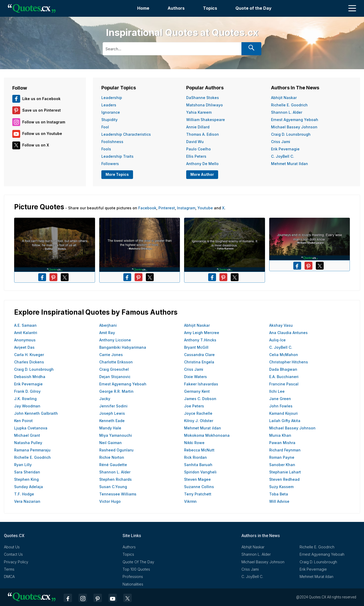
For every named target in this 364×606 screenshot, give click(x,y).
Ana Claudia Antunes (288, 333)
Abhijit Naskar (284, 98)
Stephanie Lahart (285, 472)
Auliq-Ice (277, 340)
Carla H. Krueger (29, 355)
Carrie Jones (111, 355)
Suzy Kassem (281, 487)
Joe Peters (194, 406)
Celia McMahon (284, 355)
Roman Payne (282, 457)
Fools (106, 149)
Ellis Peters (196, 156)
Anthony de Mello (202, 164)
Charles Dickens (29, 362)
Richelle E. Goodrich (289, 105)
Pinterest (167, 208)
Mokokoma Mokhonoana (207, 435)
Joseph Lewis (112, 413)
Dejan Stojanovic (115, 377)
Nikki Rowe (194, 443)
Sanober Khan (282, 465)
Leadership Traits (117, 156)
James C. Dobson (200, 399)
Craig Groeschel (114, 369)
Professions (133, 577)
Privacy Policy (16, 562)
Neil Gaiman (111, 443)
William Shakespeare (206, 120)
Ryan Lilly (23, 465)
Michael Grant (27, 435)
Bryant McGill (196, 347)
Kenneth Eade (112, 421)
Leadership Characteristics (126, 134)
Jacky (105, 399)
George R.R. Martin (116, 391)
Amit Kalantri (26, 333)
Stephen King (26, 479)
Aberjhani (108, 325)
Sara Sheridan (27, 472)
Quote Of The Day (138, 562)
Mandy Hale (110, 428)
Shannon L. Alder (287, 112)
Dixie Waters (195, 377)
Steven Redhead (284, 479)
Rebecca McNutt (199, 450)
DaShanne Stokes (203, 98)
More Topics (117, 174)
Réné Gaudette (113, 465)
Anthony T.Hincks (200, 340)
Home (143, 8)
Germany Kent (197, 391)
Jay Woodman (27, 406)
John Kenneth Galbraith (36, 413)
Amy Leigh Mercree (202, 333)
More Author (202, 174)
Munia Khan (280, 435)
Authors (176, 8)
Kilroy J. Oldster (199, 421)
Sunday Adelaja (29, 487)
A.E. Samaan (25, 325)
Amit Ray (107, 333)
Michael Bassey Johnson (294, 127)
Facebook (147, 208)
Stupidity (109, 120)
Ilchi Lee (277, 391)
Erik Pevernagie (285, 149)
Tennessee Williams (118, 494)
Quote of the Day (253, 8)
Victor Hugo (110, 501)
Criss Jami (281, 142)
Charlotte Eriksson (116, 362)
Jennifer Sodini (113, 406)
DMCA (9, 577)
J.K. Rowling (25, 399)
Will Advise (279, 501)
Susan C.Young (113, 487)
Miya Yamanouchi (116, 435)
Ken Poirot (23, 421)
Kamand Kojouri (283, 413)
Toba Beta (279, 494)
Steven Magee (197, 479)
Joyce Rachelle (198, 413)
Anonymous (25, 340)
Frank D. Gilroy (27, 391)
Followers (110, 164)
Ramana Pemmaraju (32, 450)
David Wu (195, 142)
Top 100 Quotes (136, 569)
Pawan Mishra (282, 443)
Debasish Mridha (30, 377)
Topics (210, 8)
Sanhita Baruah (198, 465)
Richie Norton (112, 457)
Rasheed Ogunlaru (116, 450)
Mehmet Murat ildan (289, 164)
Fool (105, 127)
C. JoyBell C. (283, 156)
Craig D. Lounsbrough (291, 134)
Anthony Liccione (115, 340)
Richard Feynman (285, 450)
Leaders (109, 105)
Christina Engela (199, 362)
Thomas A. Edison (203, 134)
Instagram (186, 208)
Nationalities (133, 584)
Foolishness (112, 142)
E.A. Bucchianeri (284, 377)
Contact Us (13, 554)
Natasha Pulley (28, 443)
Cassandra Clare (199, 355)
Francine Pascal (284, 384)
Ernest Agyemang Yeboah (295, 120)
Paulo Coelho (198, 149)
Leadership (112, 98)
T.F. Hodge (24, 494)
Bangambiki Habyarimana (123, 347)
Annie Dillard (198, 127)
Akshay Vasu (281, 325)
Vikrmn (190, 501)
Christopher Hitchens (289, 362)
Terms (9, 569)
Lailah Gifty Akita (285, 421)
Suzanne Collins (199, 487)
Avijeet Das (24, 347)
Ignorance (111, 112)
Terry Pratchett (198, 494)
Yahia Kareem (199, 112)
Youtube (205, 208)
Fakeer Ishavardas (201, 384)
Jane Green (280, 399)
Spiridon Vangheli (200, 472)
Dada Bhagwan (283, 369)
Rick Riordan (195, 457)
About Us (12, 547)
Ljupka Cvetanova (31, 428)
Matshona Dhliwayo (205, 105)
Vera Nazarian (27, 501)
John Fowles (281, 406)
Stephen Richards (115, 479)
